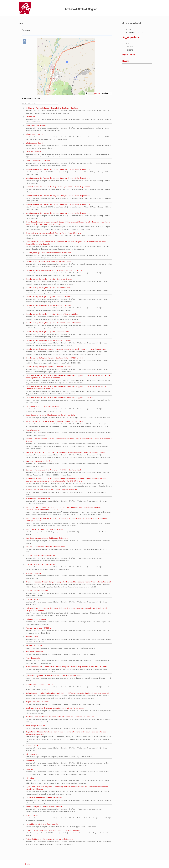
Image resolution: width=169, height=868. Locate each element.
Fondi (128, 29)
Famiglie (129, 47)
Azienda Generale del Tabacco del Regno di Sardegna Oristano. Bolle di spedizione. (58, 169)
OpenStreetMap (94, 93)
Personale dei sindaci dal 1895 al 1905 (41, 628)
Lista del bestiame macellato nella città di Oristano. (45, 547)
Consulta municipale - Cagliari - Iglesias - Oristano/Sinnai (47, 332)
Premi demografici (33, 658)
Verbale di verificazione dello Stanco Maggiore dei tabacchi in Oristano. (53, 830)
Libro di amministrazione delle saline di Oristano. (44, 529)
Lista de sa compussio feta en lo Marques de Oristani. (47, 538)
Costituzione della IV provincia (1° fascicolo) (42, 406)
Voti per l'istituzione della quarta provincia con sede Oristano (49, 839)
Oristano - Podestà (33, 573)
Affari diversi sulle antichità (36, 125)
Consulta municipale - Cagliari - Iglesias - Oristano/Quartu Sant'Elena (52, 314)
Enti (128, 43)
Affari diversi (30, 117)
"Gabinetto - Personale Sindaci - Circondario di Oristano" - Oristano (52, 108)
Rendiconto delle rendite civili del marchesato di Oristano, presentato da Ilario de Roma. (60, 717)
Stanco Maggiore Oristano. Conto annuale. (42, 824)
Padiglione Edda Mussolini (36, 619)
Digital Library (129, 55)
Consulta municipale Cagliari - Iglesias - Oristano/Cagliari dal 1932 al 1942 (54, 270)
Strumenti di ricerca (134, 33)
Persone (130, 50)
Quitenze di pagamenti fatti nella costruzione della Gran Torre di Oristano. (54, 675)
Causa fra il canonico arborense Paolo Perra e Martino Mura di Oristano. (53, 233)
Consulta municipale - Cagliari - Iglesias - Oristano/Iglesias (48, 305)
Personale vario (32, 637)
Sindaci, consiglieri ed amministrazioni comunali (44, 806)
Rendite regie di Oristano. (36, 726)
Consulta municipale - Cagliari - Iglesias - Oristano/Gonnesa (49, 296)
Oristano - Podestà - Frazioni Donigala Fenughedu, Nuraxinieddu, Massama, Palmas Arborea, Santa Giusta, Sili (68, 582)
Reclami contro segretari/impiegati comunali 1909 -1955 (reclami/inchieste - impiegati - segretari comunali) (67, 693)
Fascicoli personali (33, 430)
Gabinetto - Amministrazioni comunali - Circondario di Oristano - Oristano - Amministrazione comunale (65, 452)
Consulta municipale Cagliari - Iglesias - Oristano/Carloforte (48, 367)
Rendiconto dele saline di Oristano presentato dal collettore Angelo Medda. (55, 708)
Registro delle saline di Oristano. (38, 702)
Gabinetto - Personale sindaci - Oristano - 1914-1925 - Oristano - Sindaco (54, 470)
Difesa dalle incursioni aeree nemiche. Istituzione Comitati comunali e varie (54, 421)
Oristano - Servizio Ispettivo (37, 591)
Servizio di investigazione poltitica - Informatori (44, 798)
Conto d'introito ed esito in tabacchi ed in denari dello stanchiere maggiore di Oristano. (59, 397)
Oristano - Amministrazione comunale (40, 555)
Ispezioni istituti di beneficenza (38, 498)
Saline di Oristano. (32, 754)
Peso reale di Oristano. (35, 652)
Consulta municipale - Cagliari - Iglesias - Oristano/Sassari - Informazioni (53, 323)
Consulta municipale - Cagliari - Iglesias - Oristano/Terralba (48, 340)
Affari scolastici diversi (34, 134)
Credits (27, 864)
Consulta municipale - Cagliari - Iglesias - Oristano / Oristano (49, 279)
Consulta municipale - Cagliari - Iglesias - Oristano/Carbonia (48, 288)
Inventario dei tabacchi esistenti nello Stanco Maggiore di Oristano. (52, 490)
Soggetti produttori (131, 37)
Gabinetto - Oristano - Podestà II (39, 461)
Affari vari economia (33, 152)
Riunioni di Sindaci (32, 745)
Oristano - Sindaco (33, 599)
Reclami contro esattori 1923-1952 (39, 684)
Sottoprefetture (32, 815)
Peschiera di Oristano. (34, 645)
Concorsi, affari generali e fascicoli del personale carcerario (48, 253)
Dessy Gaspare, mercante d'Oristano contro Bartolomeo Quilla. (50, 415)
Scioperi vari (30, 760)
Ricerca (126, 61)
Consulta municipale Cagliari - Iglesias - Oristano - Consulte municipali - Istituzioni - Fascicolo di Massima (66, 349)
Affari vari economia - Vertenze (38, 160)
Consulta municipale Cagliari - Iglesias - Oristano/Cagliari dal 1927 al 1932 (54, 358)
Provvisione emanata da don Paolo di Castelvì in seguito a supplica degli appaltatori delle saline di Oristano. (67, 667)
